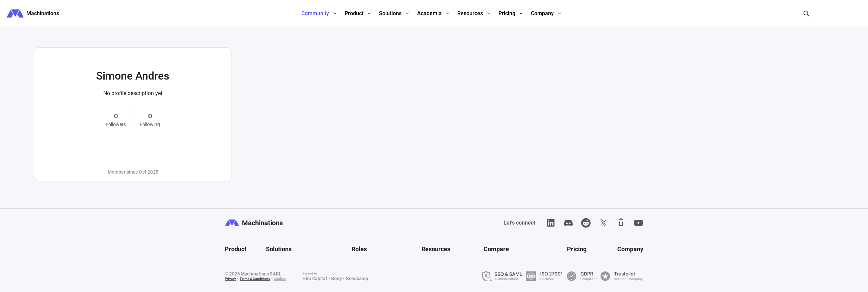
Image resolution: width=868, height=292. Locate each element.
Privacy (230, 279)
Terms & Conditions (255, 279)
